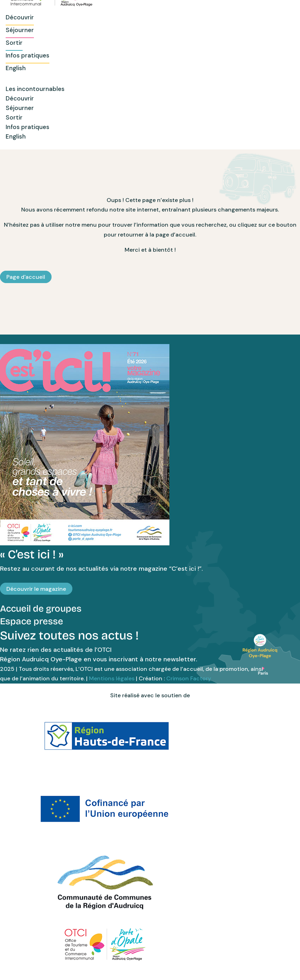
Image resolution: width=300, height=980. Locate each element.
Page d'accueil (26, 277)
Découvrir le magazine (36, 589)
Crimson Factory (189, 678)
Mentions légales (112, 678)
